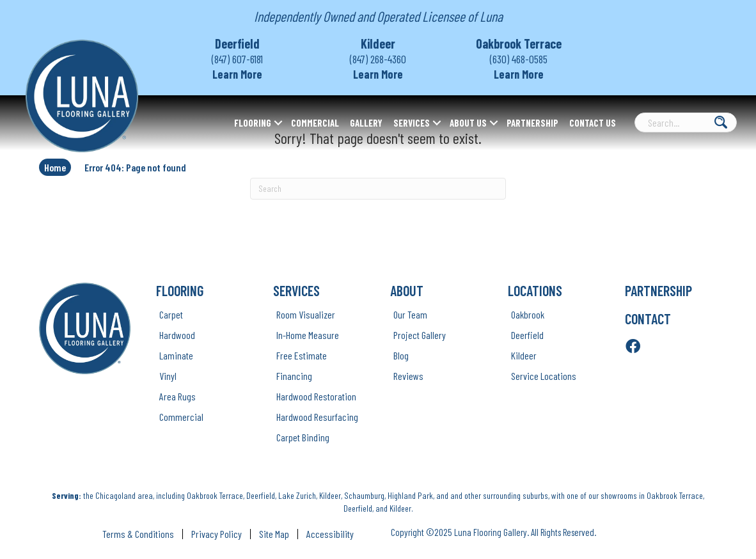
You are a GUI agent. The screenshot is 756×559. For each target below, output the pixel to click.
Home (55, 167)
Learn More (237, 74)
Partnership (532, 123)
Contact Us (593, 123)
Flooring (253, 123)
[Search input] (686, 122)
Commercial (315, 123)
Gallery (366, 123)
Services (412, 123)
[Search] (378, 189)
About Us (468, 123)
